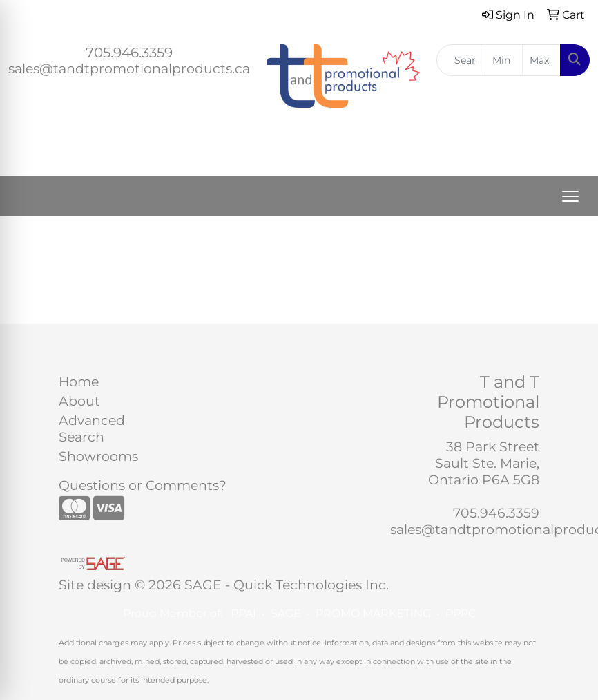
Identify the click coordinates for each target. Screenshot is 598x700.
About (79, 401)
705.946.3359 (129, 53)
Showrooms (92, 456)
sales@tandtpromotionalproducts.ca (129, 69)
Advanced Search (92, 429)
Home (79, 382)
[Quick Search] (461, 60)
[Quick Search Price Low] (504, 60)
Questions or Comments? (143, 485)
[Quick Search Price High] (541, 60)
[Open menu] (570, 196)
